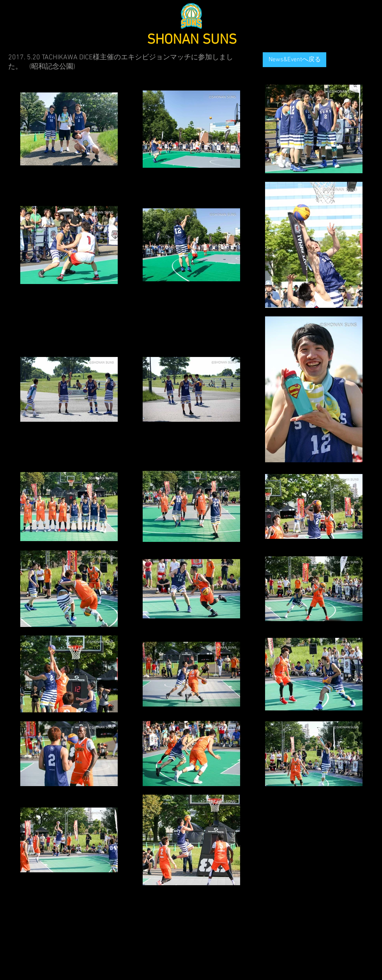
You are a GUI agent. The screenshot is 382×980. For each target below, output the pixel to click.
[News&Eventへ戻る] (294, 60)
